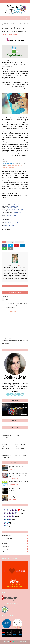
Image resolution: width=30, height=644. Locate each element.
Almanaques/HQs (6, 436)
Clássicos (18, 438)
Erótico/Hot (18, 451)
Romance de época (21, 455)
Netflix (15, 552)
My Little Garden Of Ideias (12, 222)
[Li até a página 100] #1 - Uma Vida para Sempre (18, 482)
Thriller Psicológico (20, 449)
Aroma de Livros (9, 224)
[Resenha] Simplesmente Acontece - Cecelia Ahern (17, 497)
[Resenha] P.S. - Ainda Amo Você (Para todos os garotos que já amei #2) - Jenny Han (19, 475)
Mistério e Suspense (21, 444)
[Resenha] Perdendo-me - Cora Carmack (16, 467)
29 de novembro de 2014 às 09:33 (13, 301)
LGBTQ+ (4, 453)
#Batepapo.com (15, 536)
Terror (17, 447)
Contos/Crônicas (6, 438)
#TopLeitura (15, 544)
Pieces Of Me (8, 214)
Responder (8, 307)
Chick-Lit (4, 451)
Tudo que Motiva (14, 203)
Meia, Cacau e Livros (10, 225)
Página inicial (5, 23)
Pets (3, 447)
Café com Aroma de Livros (16, 209)
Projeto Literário (13, 23)
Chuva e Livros (17, 212)
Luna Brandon (6, 34)
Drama (17, 440)
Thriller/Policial (5, 449)
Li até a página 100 (15, 549)
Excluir (13, 307)
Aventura (18, 436)
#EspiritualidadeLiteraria (15, 538)
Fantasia (4, 442)
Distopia (4, 440)
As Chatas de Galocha (11, 208)
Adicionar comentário (12, 315)
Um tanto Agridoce (13, 206)
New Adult (18, 453)
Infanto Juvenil (5, 444)
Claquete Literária (15, 205)
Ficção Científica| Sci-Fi (21, 442)
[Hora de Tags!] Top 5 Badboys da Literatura (17, 489)
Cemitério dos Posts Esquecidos (19, 211)
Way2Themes (16, 642)
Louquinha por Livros (11, 216)
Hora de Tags (10, 242)
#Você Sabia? (15, 546)
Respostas (9, 310)
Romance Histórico (7, 455)
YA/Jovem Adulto (6, 457)
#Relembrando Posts (15, 541)
